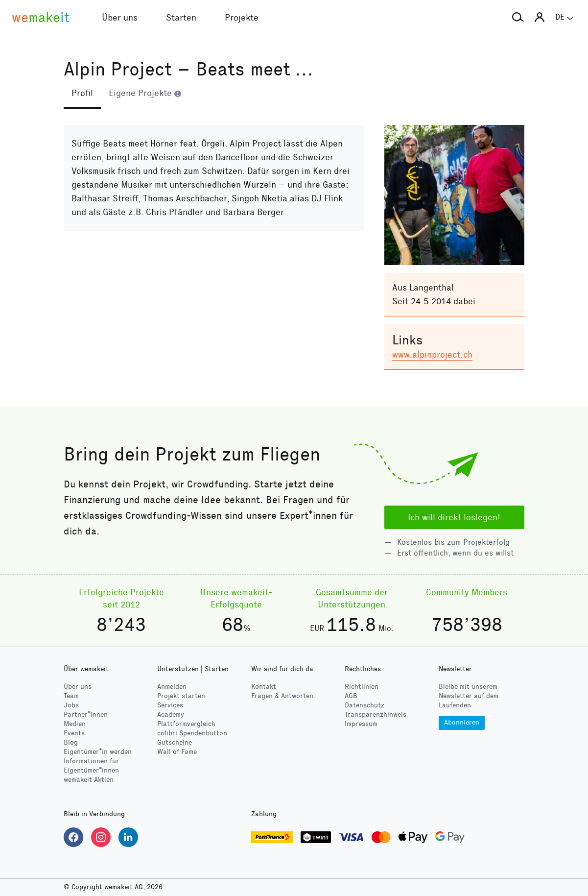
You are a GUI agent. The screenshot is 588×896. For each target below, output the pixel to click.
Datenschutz (365, 705)
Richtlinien (362, 687)
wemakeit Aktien (89, 780)
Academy (171, 714)
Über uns (78, 687)
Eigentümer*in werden (98, 752)
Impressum (361, 724)
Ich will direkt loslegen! (454, 517)
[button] (518, 18)
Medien (75, 724)
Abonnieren (462, 722)
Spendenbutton (192, 733)
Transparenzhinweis (376, 714)
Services (170, 705)
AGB (351, 696)
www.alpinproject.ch (432, 355)
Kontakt (264, 687)
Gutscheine (175, 742)
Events (74, 733)
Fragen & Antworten (282, 696)
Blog (71, 742)
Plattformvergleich (186, 724)
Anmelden (172, 687)
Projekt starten (181, 696)
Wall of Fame (177, 752)
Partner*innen (86, 714)
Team (71, 696)
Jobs (71, 705)
